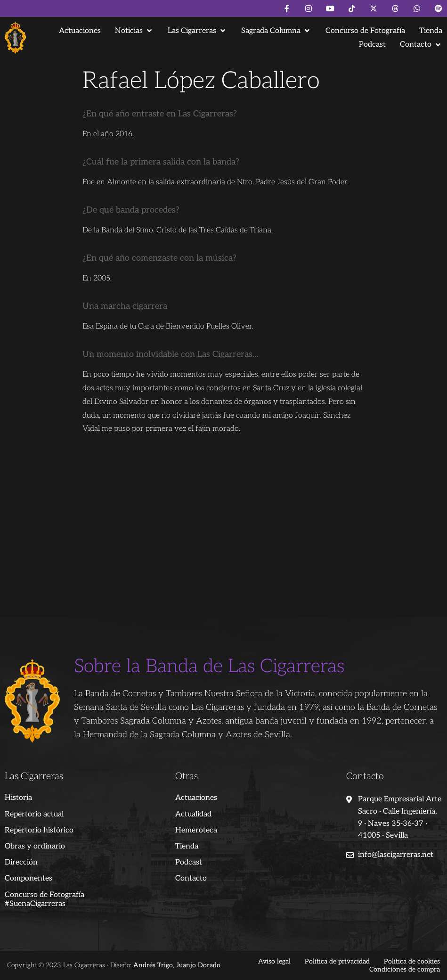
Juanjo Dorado (198, 965)
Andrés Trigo (153, 965)
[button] (134, 31)
